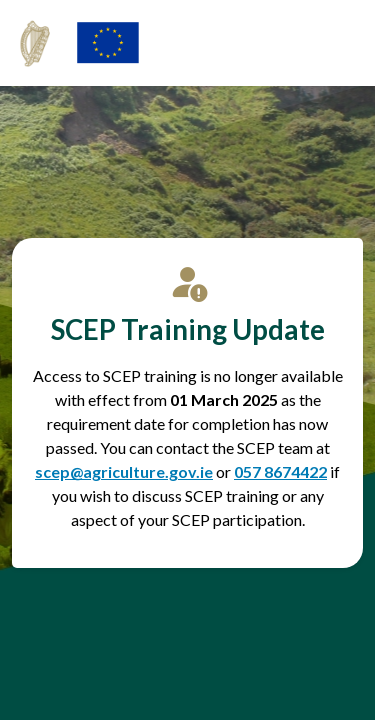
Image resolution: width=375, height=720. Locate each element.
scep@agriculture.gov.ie (124, 471)
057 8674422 (280, 471)
